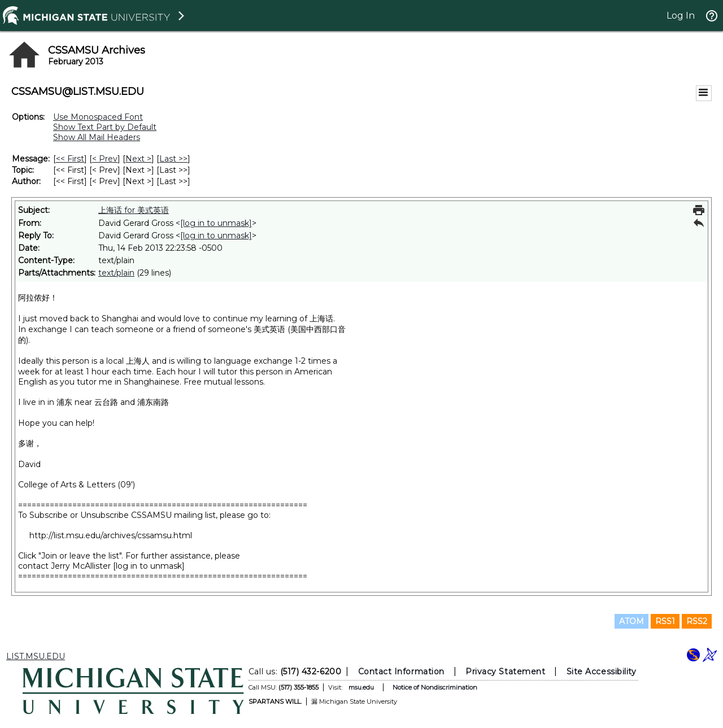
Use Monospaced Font (98, 117)
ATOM (631, 621)
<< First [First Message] (70, 159)
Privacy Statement (505, 672)
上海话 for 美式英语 (134, 210)
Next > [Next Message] (138, 159)
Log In (681, 16)
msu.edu (361, 687)
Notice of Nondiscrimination (435, 687)
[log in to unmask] (216, 223)
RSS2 (697, 621)
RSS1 (665, 621)
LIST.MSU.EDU (36, 656)
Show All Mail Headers (97, 137)
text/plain (116, 273)
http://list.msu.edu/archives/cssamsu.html (111, 535)
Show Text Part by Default (105, 127)
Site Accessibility (602, 672)
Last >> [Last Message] (173, 159)
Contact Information (401, 672)
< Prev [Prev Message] (105, 159)
